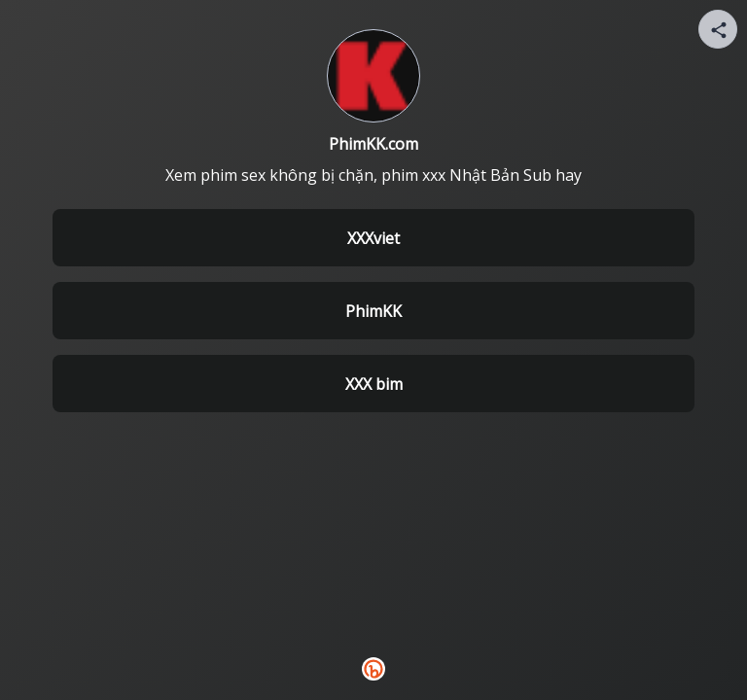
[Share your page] (718, 29)
